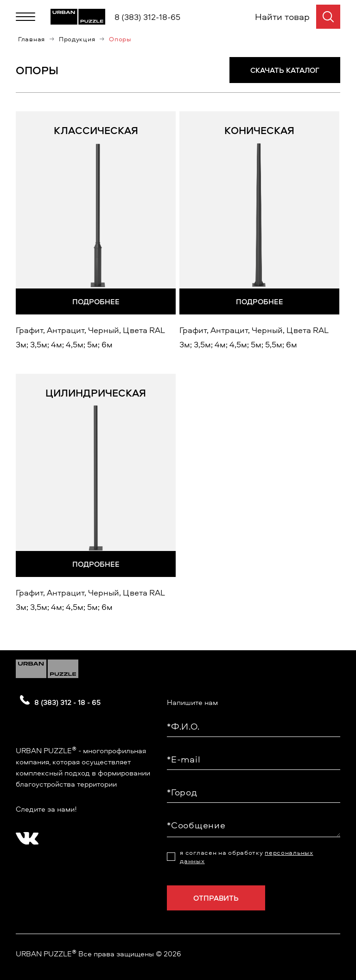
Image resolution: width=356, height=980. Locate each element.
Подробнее (96, 301)
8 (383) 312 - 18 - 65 (67, 702)
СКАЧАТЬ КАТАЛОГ (285, 70)
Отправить (216, 898)
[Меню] (25, 17)
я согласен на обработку (246, 857)
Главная (32, 39)
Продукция (77, 39)
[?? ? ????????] (25, 835)
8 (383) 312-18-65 (147, 17)
